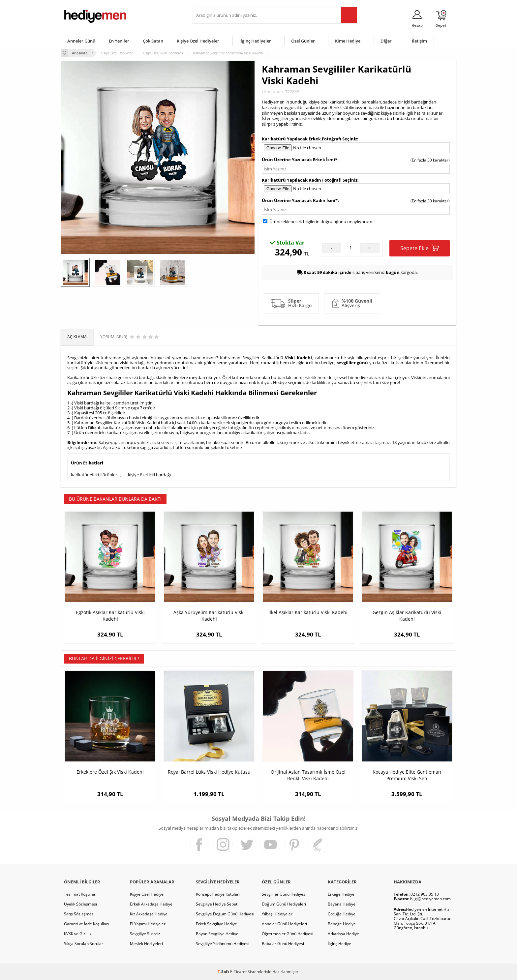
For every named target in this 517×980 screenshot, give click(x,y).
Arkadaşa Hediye (343, 934)
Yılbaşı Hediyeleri (278, 914)
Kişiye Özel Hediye (147, 894)
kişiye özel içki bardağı (149, 475)
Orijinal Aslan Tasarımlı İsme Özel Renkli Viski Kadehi (308, 775)
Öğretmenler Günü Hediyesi (288, 934)
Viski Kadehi (298, 358)
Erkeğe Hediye (341, 894)
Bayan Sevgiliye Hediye (217, 934)
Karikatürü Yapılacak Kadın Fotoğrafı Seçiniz (310, 180)
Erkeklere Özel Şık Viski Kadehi (110, 772)
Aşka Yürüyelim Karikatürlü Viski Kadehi (209, 616)
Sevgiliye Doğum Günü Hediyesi (225, 914)
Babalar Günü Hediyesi (283, 944)
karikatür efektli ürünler (94, 475)
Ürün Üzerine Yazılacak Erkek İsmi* (300, 160)
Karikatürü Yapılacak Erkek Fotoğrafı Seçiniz (309, 139)
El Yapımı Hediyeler (148, 924)
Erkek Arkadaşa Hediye (151, 904)
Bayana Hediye (342, 904)
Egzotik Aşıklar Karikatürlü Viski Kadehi (110, 616)
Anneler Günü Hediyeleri (284, 924)
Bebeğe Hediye (342, 924)
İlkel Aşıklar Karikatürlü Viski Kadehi (308, 612)
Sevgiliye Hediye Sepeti (217, 904)
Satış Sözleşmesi (79, 914)
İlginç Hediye (339, 944)
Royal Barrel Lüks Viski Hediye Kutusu (209, 772)
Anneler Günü (81, 41)
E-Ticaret (238, 972)
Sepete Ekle (420, 248)
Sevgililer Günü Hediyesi (284, 894)
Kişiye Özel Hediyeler (198, 41)
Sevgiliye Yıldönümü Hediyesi (223, 944)
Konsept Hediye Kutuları (218, 894)
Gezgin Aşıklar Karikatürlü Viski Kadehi (407, 616)
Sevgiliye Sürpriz (145, 934)
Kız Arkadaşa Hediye (149, 914)
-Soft (224, 972)
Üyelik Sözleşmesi (80, 904)
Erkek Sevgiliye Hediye (216, 924)
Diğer (386, 41)
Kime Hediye (348, 41)
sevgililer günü (352, 363)
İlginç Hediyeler (255, 41)
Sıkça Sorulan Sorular (84, 944)
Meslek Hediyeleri (146, 944)
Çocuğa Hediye (342, 914)
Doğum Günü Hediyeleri (284, 904)
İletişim (419, 41)
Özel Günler (303, 41)
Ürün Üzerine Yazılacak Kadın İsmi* (300, 200)
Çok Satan (153, 41)
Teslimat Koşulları (80, 894)
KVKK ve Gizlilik (78, 934)
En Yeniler (119, 41)
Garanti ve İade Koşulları (86, 924)
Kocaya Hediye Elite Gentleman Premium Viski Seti (407, 775)
